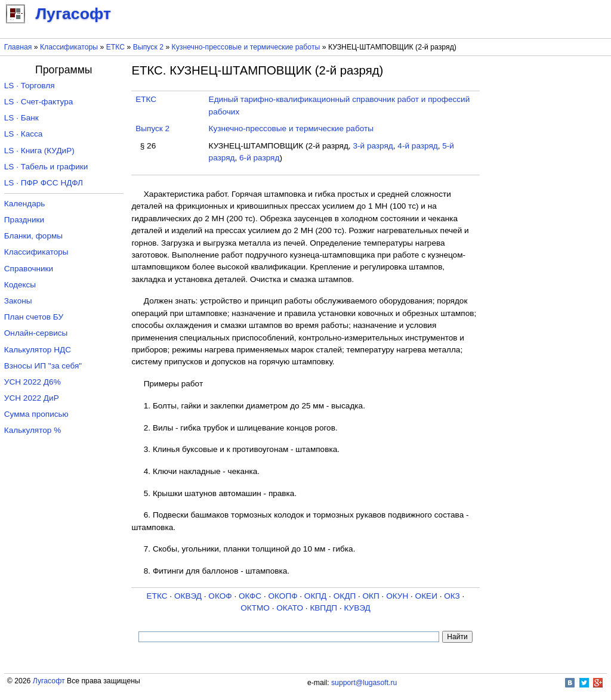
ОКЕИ (426, 596)
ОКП (371, 596)
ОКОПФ (283, 596)
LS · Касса (24, 134)
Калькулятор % (33, 430)
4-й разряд (417, 146)
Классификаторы (69, 47)
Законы (18, 301)
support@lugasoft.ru (364, 683)
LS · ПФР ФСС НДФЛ (44, 183)
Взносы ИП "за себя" (43, 366)
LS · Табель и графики (46, 167)
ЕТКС (115, 47)
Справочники (29, 269)
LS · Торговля (30, 86)
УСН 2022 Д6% (33, 382)
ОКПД (315, 596)
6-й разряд (259, 158)
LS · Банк (21, 118)
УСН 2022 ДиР (32, 398)
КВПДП (323, 608)
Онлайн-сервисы (36, 333)
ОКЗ (452, 596)
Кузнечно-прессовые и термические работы (246, 47)
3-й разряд (373, 146)
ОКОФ (220, 596)
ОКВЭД (188, 596)
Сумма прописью (36, 414)
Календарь (25, 204)
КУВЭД (357, 608)
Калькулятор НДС (38, 350)
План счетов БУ (34, 317)
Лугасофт (49, 681)
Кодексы (20, 285)
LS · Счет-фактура (39, 102)
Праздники (24, 220)
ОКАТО (290, 608)
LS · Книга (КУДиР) (39, 151)
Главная (18, 47)
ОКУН (397, 596)
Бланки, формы (33, 236)
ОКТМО (255, 608)
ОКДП (345, 596)
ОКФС (250, 596)
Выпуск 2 (148, 47)
